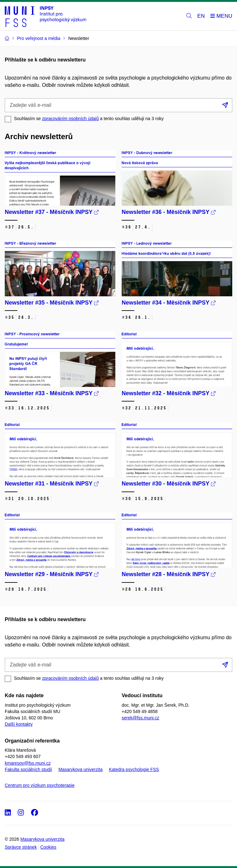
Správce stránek (21, 847)
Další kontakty (19, 724)
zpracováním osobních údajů (70, 119)
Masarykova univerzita (80, 769)
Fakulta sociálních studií (28, 769)
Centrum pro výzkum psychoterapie (40, 785)
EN (201, 16)
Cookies (48, 847)
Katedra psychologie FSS (134, 769)
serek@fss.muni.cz (140, 718)
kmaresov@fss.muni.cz (28, 763)
